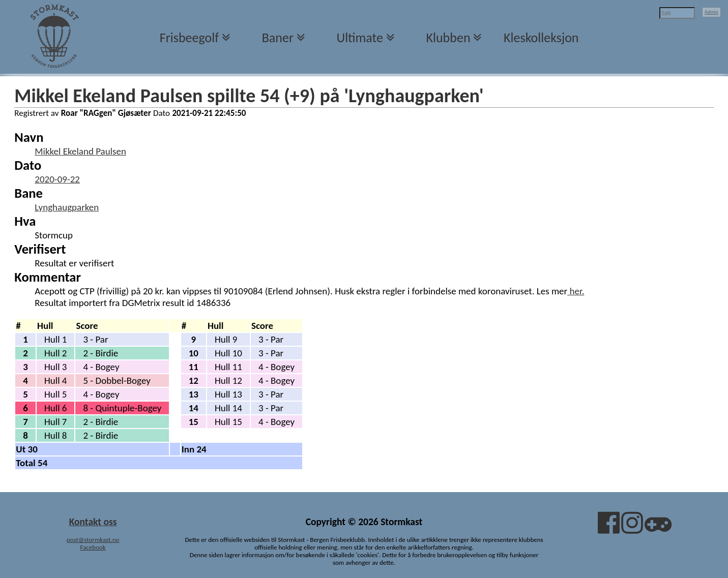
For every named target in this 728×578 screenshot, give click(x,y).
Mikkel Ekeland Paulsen (80, 151)
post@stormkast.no (93, 540)
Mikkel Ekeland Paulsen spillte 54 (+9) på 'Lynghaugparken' (249, 96)
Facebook (93, 547)
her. (576, 291)
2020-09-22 (57, 179)
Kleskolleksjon (541, 38)
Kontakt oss (93, 522)
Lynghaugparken (67, 207)
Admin (711, 12)
